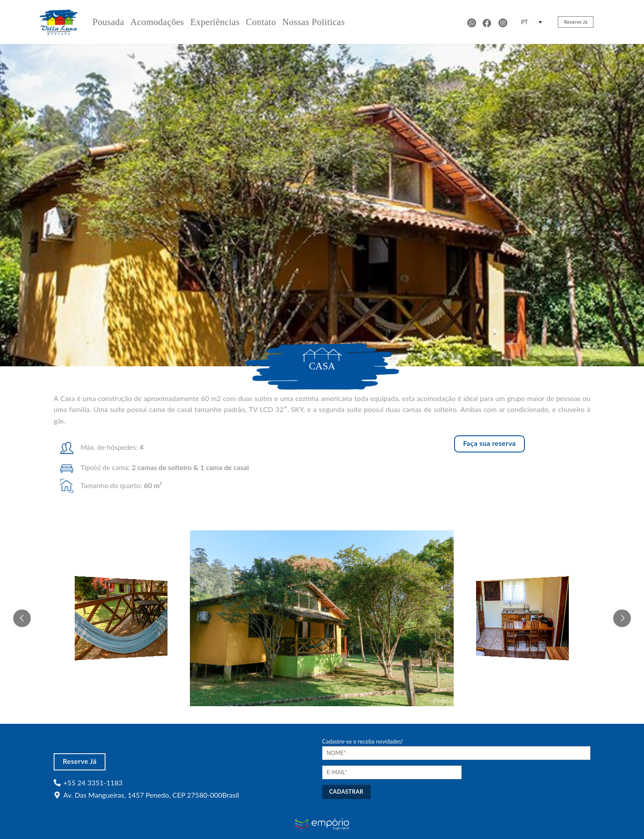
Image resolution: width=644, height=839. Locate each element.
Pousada (108, 22)
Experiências (215, 22)
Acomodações (157, 22)
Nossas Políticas (313, 22)
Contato (261, 22)
